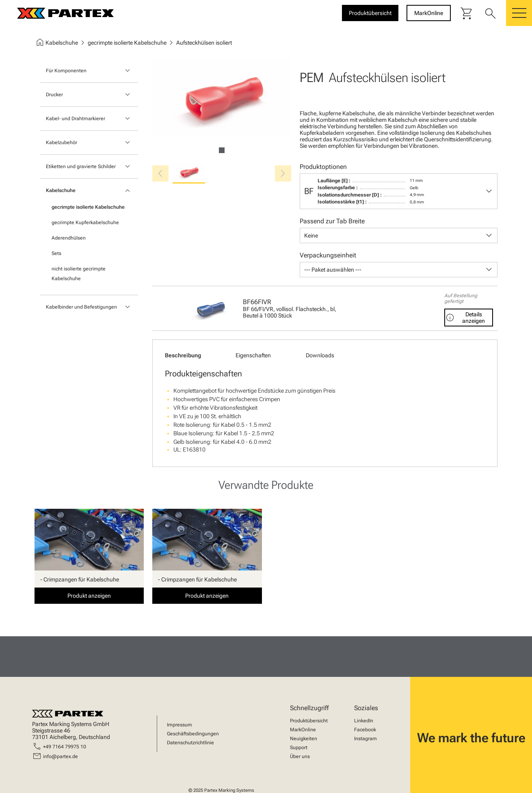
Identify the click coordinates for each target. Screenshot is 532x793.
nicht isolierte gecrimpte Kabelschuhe (79, 274)
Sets (56, 253)
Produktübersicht (309, 721)
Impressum (179, 725)
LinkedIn (364, 721)
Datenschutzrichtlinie (190, 743)
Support (299, 748)
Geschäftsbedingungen (193, 734)
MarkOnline (303, 730)
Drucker (54, 95)
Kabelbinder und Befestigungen (81, 307)
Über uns (300, 756)
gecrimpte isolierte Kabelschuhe (88, 207)
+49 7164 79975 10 (65, 747)
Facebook (365, 730)
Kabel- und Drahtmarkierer (76, 119)
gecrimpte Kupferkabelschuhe (85, 223)
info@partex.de (61, 756)
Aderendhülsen (69, 238)
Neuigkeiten (304, 739)
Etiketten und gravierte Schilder (81, 166)
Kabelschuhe (61, 190)
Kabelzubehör (62, 143)
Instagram (365, 739)
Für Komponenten (66, 71)
